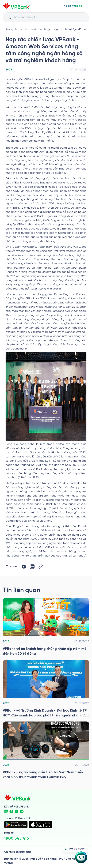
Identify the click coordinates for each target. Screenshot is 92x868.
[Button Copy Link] (41, 567)
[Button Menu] (87, 6)
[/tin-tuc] (36, 29)
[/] (16, 6)
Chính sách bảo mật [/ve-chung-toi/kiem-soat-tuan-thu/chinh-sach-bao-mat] (18, 852)
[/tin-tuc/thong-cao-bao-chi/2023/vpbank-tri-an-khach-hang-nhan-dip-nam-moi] (46, 627)
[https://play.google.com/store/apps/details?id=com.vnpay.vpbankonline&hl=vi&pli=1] (16, 825)
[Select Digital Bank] (73, 6)
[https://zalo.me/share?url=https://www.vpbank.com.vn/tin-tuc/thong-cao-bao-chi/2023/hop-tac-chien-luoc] (32, 567)
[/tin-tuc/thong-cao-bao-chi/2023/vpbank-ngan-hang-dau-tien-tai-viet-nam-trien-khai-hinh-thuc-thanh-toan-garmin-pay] (46, 751)
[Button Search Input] (9, 17)
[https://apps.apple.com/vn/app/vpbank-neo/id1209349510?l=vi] (41, 825)
